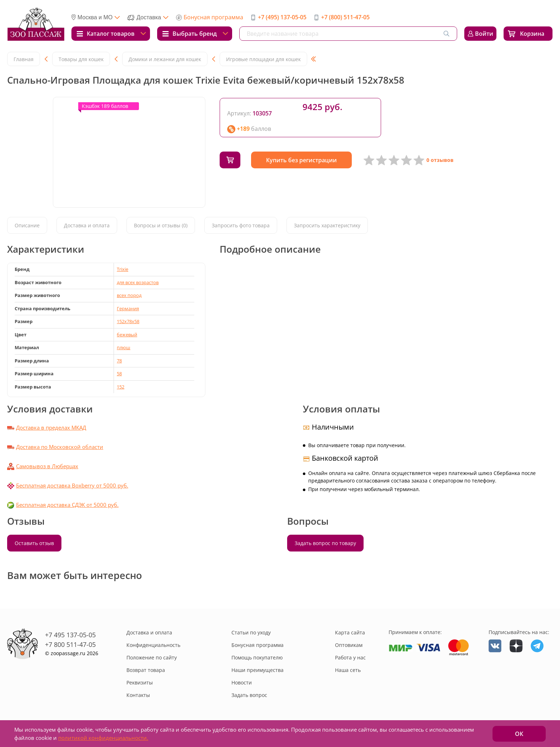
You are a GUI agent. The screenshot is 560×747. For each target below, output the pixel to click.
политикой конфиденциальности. (103, 738)
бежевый (127, 335)
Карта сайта (350, 632)
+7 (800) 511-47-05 (345, 17)
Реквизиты (140, 682)
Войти (484, 34)
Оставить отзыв (34, 543)
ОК (519, 734)
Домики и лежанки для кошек (165, 59)
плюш (124, 347)
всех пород (129, 295)
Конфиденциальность (153, 645)
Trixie (122, 269)
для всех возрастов (138, 282)
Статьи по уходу (251, 632)
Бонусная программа (213, 17)
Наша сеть (348, 670)
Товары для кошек (81, 59)
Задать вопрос (249, 695)
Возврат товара (146, 670)
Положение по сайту (152, 657)
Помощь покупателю (257, 657)
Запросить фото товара (241, 225)
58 (119, 373)
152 (121, 387)
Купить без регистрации (301, 160)
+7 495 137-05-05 (70, 635)
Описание (27, 225)
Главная (24, 59)
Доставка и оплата (87, 225)
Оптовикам (349, 645)
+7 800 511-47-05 (70, 644)
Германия (128, 308)
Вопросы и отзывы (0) (161, 225)
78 (119, 361)
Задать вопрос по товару (325, 543)
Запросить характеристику (327, 225)
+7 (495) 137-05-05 (282, 17)
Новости (242, 682)
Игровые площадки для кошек (263, 59)
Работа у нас (350, 657)
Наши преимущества (257, 670)
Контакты (138, 695)
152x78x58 (128, 321)
